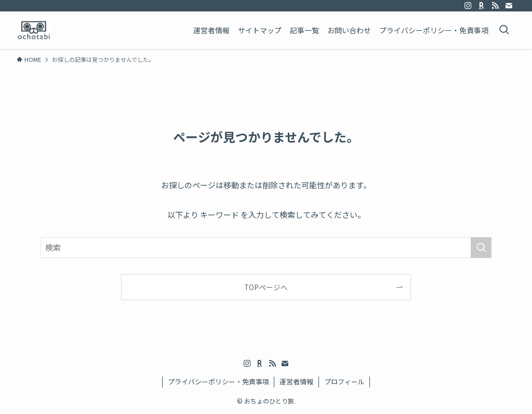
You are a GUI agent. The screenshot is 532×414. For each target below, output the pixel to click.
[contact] (509, 6)
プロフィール (344, 381)
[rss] (495, 6)
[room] (482, 6)
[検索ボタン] (504, 30)
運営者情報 (296, 381)
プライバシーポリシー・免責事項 (218, 381)
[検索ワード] (266, 248)
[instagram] (468, 6)
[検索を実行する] (481, 248)
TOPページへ (266, 287)
